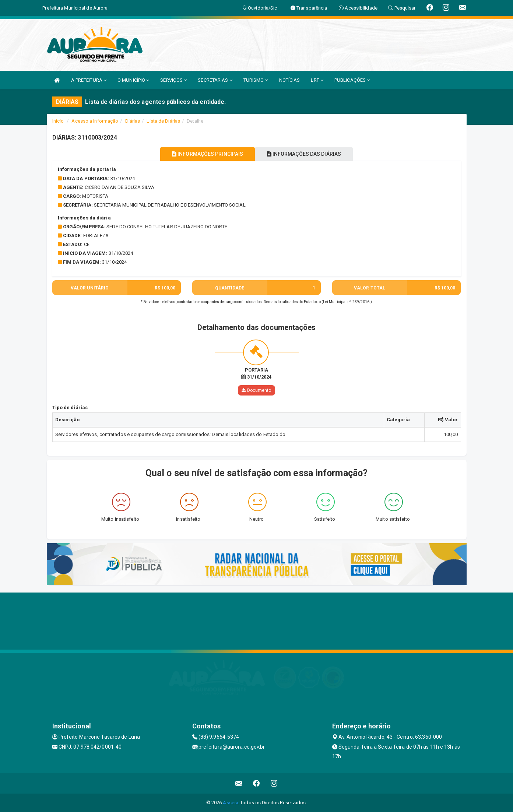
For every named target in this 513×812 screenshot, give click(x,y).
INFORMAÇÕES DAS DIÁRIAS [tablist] (308, 154)
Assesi (230, 803)
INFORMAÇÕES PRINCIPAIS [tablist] (204, 154)
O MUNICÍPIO (133, 80)
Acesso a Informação (95, 121)
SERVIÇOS (173, 80)
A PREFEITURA (89, 80)
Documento (256, 390)
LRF (317, 80)
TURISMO (256, 80)
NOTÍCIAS (290, 80)
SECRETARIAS (215, 80)
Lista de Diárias (163, 121)
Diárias (133, 121)
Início (58, 121)
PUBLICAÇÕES (352, 80)
